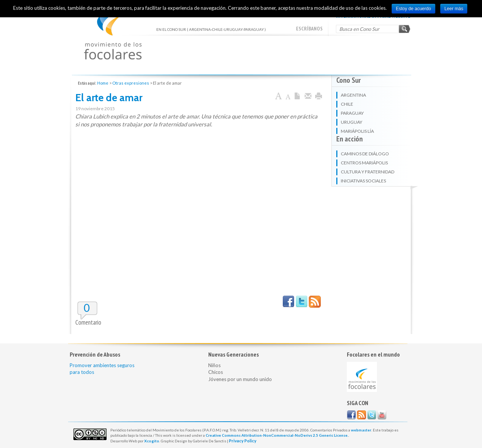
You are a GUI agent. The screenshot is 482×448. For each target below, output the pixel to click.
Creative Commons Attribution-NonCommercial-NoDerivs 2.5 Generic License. (277, 435)
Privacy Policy (243, 441)
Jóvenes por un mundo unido (240, 379)
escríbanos (309, 29)
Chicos (216, 372)
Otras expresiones (131, 83)
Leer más (454, 9)
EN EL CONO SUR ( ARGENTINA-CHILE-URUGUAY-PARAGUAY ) (113, 34)
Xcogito (152, 441)
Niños (214, 365)
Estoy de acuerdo (413, 9)
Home (103, 83)
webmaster (361, 430)
